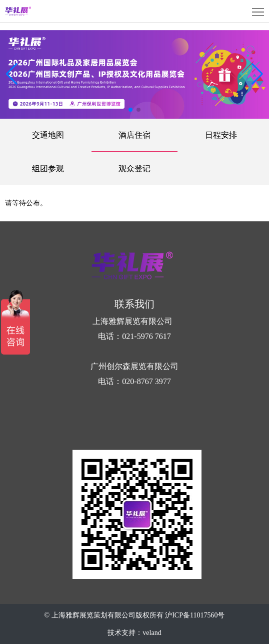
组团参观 (48, 169)
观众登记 (134, 169)
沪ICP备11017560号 (195, 615)
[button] (257, 74)
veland (152, 633)
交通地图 (48, 135)
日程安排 (221, 135)
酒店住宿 (134, 135)
